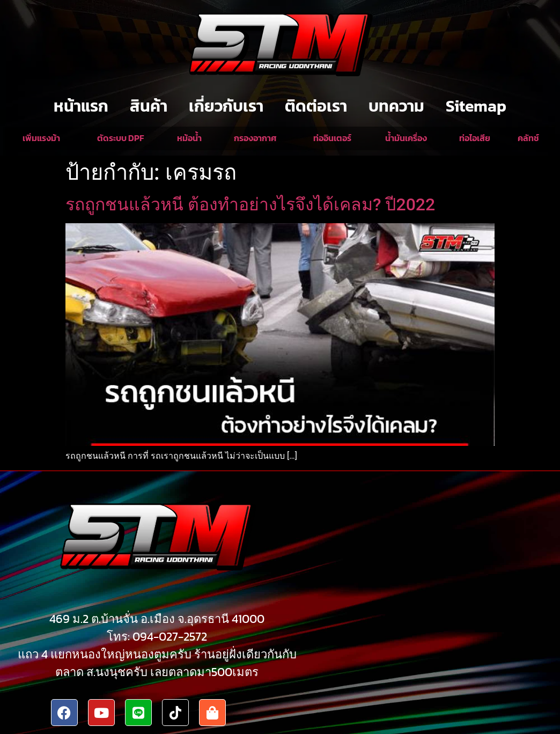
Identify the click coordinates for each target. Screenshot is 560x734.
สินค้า (149, 106)
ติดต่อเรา (316, 106)
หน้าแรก (81, 106)
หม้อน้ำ (189, 138)
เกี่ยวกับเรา (226, 106)
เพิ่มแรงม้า (41, 138)
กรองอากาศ (255, 138)
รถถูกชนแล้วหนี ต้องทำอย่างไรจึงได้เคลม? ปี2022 (250, 204)
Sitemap (476, 106)
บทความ (396, 106)
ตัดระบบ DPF (120, 138)
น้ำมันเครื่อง (406, 138)
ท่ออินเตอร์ (332, 138)
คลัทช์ (528, 138)
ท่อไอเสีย (475, 138)
